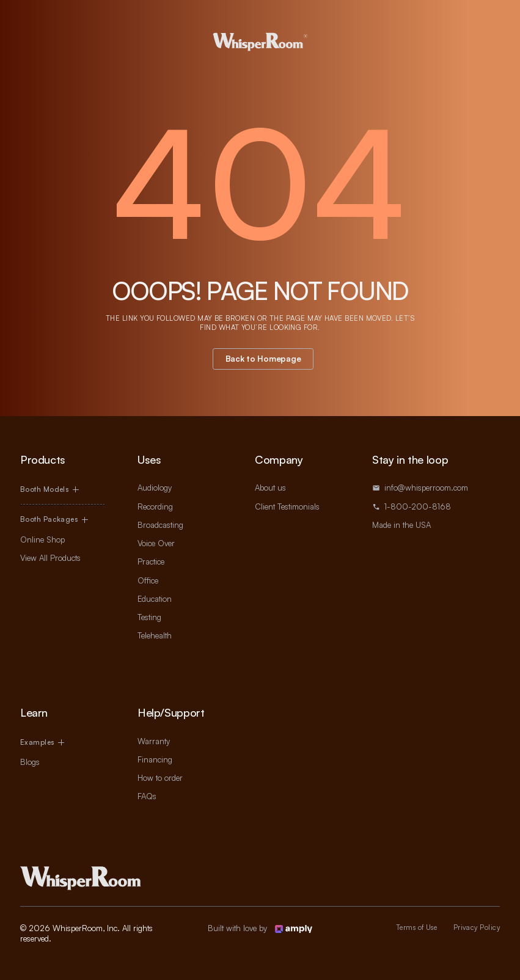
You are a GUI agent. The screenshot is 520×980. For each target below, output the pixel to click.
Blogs (30, 762)
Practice (151, 561)
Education (155, 599)
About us (270, 488)
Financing (155, 759)
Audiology (155, 488)
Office (148, 580)
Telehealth (155, 635)
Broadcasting (160, 525)
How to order (160, 778)
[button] (63, 489)
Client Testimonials (287, 506)
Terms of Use (417, 927)
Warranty (154, 741)
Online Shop (42, 539)
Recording (155, 506)
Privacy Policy (477, 927)
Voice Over (156, 543)
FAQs (147, 796)
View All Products (50, 558)
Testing (149, 617)
